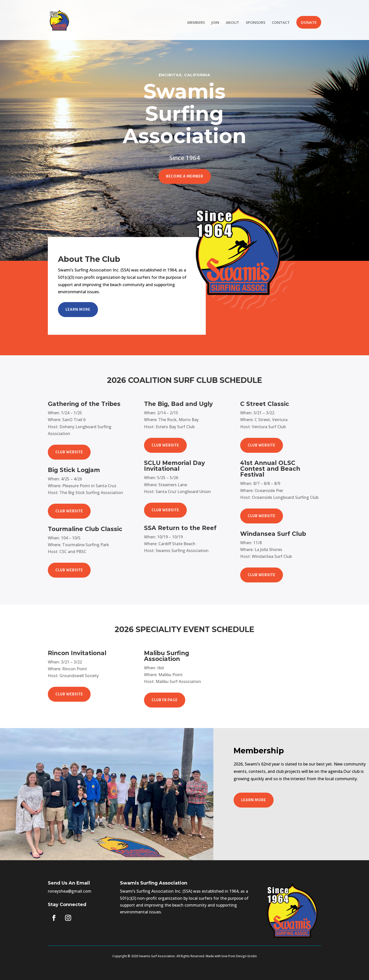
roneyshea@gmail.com (70, 891)
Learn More (78, 309)
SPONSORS (255, 23)
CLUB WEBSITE (69, 452)
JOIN (215, 23)
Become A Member (185, 176)
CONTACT (281, 23)
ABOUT (232, 23)
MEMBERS (196, 23)
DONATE (309, 22)
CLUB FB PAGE (165, 700)
